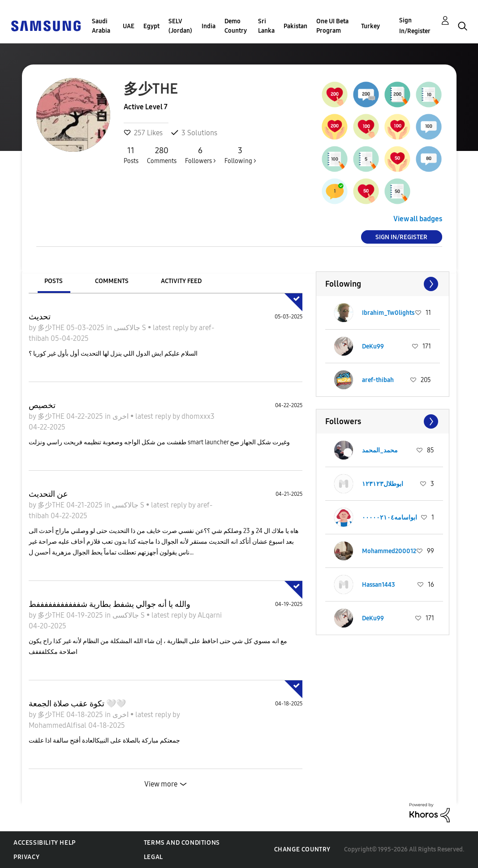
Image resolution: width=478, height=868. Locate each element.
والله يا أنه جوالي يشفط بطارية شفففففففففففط (110, 604)
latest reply (171, 328)
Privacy (26, 857)
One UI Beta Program (332, 26)
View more (161, 784)
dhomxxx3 (198, 416)
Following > (240, 155)
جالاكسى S (131, 328)
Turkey (370, 26)
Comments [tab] (112, 281)
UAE (129, 26)
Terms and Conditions (182, 843)
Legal (153, 857)
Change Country (302, 849)
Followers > (200, 155)
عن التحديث (48, 494)
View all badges (418, 219)
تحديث (40, 317)
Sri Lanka (266, 26)
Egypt (151, 26)
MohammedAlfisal (58, 725)
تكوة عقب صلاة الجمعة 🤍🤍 (77, 704)
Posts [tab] (54, 281)
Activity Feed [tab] (181, 281)
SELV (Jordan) (180, 26)
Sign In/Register (415, 26)
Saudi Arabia (101, 26)
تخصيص (42, 405)
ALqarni (210, 615)
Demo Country (236, 26)
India (209, 26)
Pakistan (295, 26)
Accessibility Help (45, 843)
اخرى (121, 416)
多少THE (52, 328)
